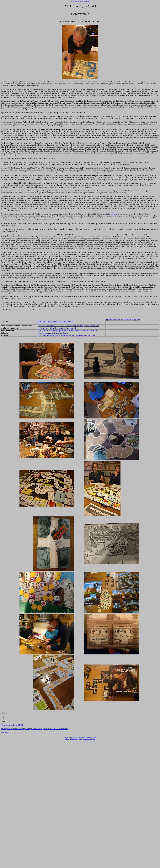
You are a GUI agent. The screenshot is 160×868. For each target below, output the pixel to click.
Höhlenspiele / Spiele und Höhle (12, 725)
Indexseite (5, 732)
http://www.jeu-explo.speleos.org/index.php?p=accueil (57, 328)
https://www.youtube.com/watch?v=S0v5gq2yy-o (123, 320)
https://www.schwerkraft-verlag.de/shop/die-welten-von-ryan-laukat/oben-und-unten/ (67, 331)
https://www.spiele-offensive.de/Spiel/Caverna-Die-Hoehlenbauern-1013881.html (66, 335)
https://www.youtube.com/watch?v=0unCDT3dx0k (56, 322)
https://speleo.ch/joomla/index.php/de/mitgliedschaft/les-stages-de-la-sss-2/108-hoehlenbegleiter (35, 729)
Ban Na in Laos (114, 214)
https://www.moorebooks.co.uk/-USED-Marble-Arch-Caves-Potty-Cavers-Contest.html (68, 326)
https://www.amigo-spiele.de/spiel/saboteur (53, 333)
